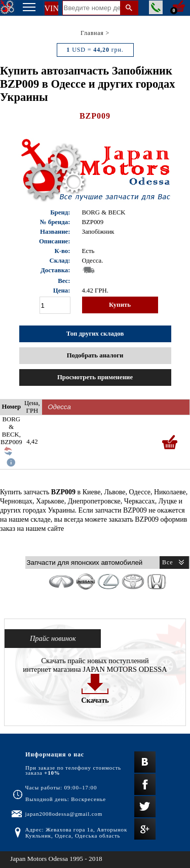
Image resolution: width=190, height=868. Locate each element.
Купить (120, 305)
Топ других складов (95, 334)
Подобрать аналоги (95, 355)
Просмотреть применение (95, 377)
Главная (92, 33)
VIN (51, 8)
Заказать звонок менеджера (156, 7)
